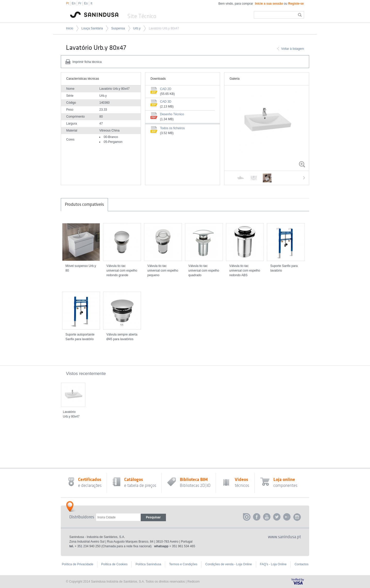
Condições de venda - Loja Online (229, 564)
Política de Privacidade (78, 564)
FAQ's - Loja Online (273, 564)
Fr (80, 3)
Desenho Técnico (172, 114)
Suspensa (118, 28)
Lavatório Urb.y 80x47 (164, 28)
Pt (67, 3)
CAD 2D (166, 89)
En (74, 3)
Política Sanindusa (148, 564)
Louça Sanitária (92, 28)
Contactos (301, 564)
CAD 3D (166, 102)
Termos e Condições (183, 564)
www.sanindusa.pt (284, 537)
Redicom (193, 582)
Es (86, 3)
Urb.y (137, 28)
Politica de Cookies (114, 564)
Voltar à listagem (293, 49)
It (91, 3)
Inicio (70, 28)
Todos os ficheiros (172, 128)
